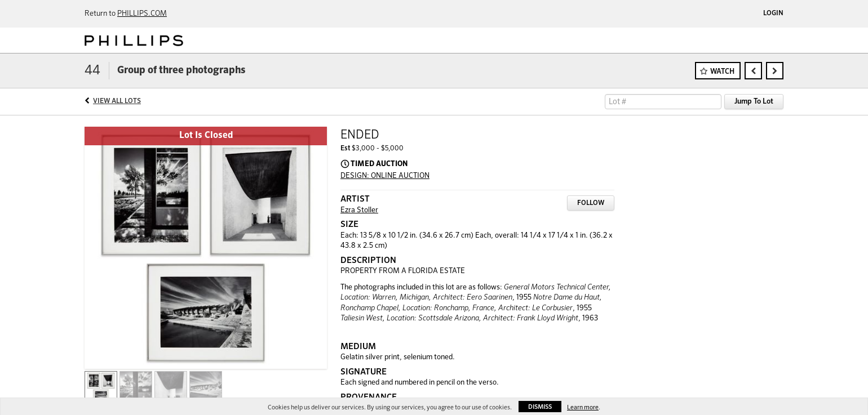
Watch (722, 72)
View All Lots (117, 101)
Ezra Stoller (359, 210)
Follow (591, 203)
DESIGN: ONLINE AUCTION (385, 176)
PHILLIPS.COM (142, 14)
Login (773, 14)
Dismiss (540, 407)
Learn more (583, 407)
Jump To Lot (754, 102)
